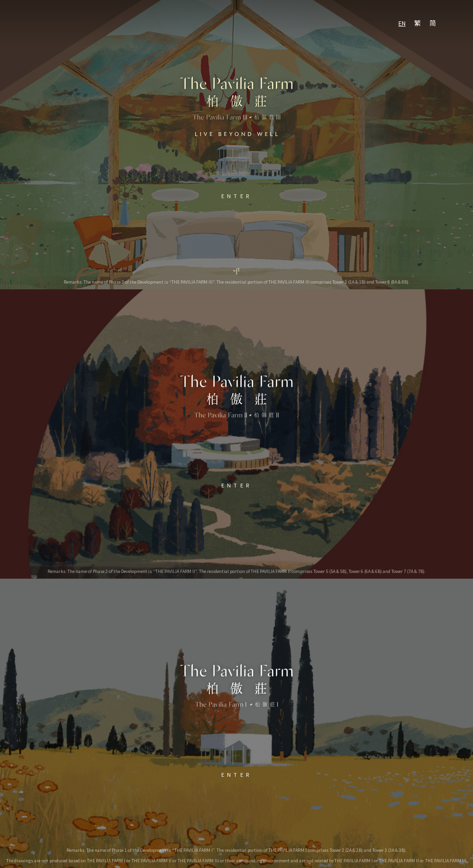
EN (402, 23)
